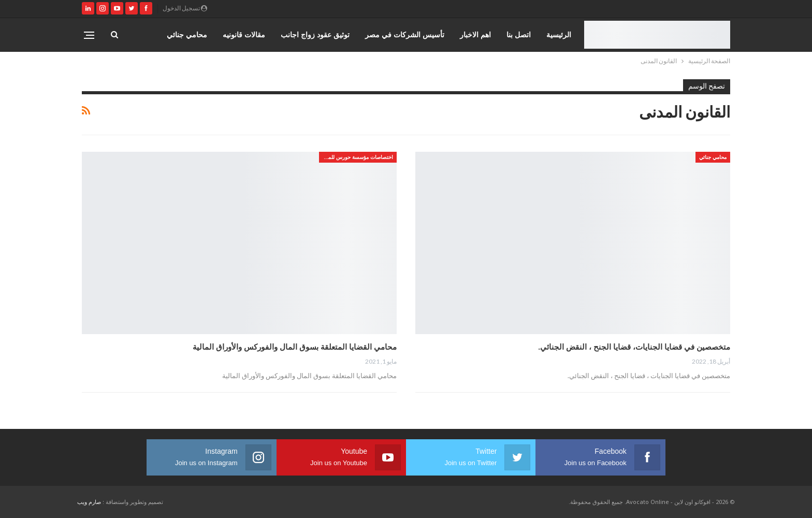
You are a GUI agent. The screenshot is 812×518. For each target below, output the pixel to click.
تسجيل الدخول (185, 8)
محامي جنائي (187, 34)
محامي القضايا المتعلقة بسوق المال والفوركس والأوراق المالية (295, 347)
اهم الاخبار (475, 34)
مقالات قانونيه (244, 34)
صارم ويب (89, 502)
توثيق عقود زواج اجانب (315, 34)
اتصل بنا (519, 34)
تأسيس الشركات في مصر (405, 34)
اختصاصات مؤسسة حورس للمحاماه (356, 157)
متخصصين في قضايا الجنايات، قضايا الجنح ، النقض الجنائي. (634, 347)
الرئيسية (559, 34)
